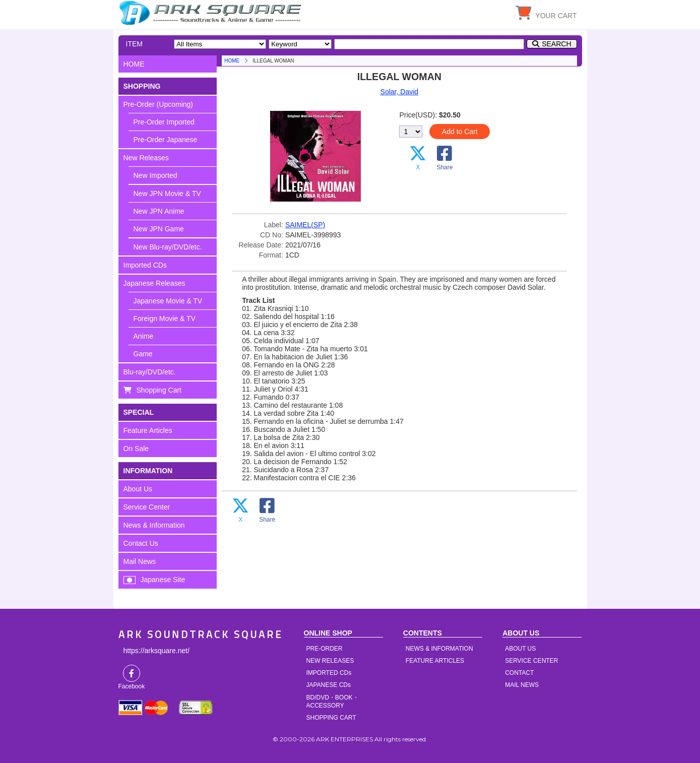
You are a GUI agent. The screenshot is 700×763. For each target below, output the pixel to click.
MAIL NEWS (522, 685)
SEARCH (556, 44)
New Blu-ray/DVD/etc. (168, 247)
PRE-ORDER (325, 649)
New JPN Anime (159, 211)
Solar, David (399, 92)
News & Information (154, 525)
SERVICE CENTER (531, 661)
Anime (144, 336)
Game (143, 354)
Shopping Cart (159, 390)
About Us (138, 489)
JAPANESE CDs (329, 685)
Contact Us (141, 543)
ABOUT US (520, 649)
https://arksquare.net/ (157, 651)
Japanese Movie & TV (168, 301)
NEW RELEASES (330, 661)
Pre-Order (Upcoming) (158, 104)
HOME (212, 13)
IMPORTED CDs (329, 673)
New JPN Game (159, 229)
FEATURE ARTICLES (435, 661)
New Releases (146, 158)
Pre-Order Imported (164, 122)
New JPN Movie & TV (167, 194)
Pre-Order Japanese (166, 140)
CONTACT (519, 673)
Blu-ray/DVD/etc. (150, 372)
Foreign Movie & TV (165, 319)
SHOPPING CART (331, 718)
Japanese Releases (154, 283)
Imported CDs (145, 265)
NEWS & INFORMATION (439, 649)
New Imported (155, 175)
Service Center (147, 507)
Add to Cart (460, 132)
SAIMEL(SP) (305, 225)
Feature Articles (148, 430)
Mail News (140, 561)
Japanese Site (163, 580)
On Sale (136, 449)
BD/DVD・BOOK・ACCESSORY (333, 702)
